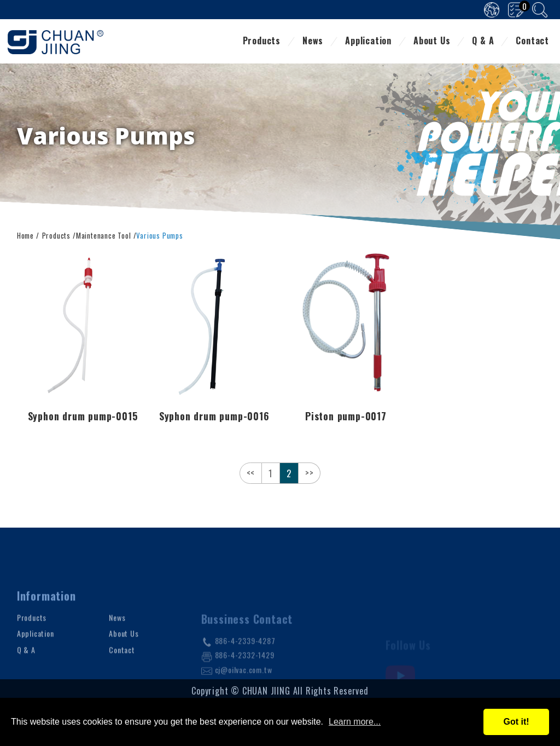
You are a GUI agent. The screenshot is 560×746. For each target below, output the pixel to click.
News (313, 42)
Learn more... (355, 722)
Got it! (516, 722)
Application (368, 42)
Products (262, 42)
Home (25, 235)
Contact (532, 42)
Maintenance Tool (104, 235)
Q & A (483, 42)
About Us (432, 42)
